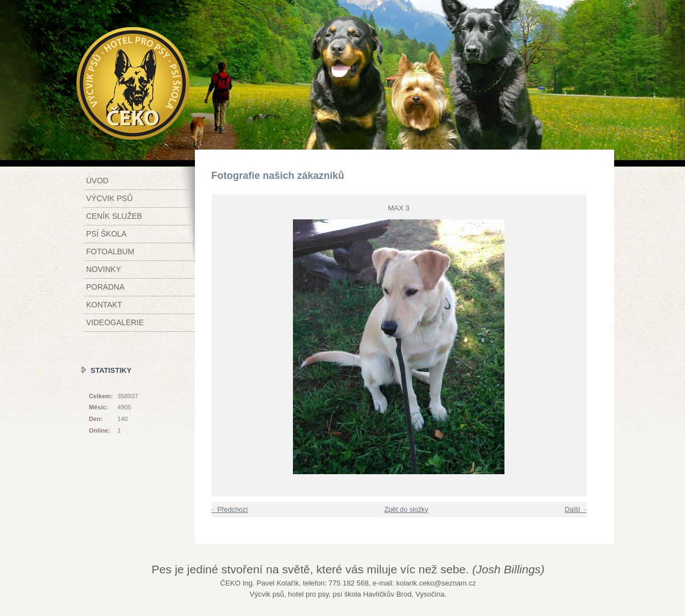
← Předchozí (228, 510)
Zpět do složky (406, 510)
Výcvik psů (110, 198)
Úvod (97, 181)
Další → (577, 510)
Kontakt (104, 305)
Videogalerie (115, 322)
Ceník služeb (114, 216)
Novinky (104, 269)
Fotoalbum (110, 251)
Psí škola (107, 234)
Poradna (105, 287)
